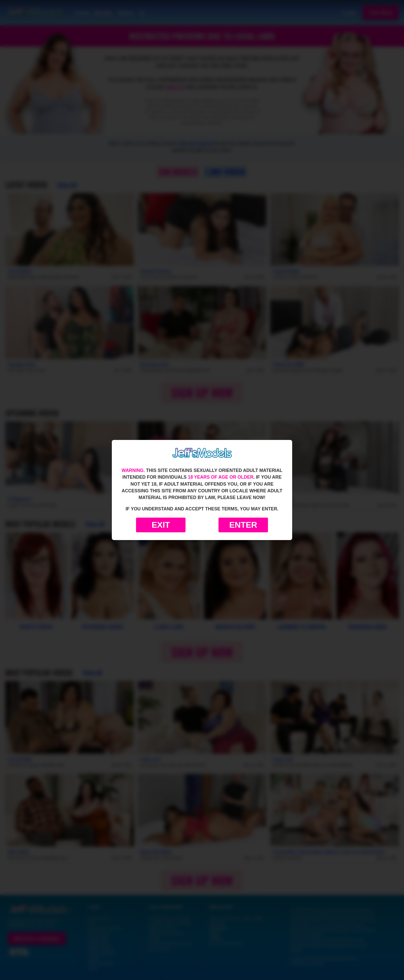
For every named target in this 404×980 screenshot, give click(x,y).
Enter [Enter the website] (243, 525)
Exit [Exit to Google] (161, 525)
